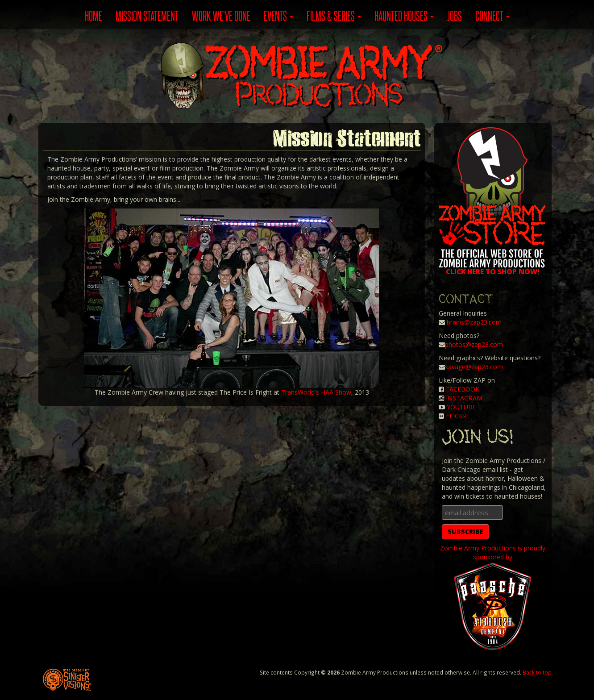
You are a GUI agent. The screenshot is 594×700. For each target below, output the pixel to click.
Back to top (537, 672)
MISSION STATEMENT (147, 16)
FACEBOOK (463, 389)
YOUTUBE (461, 407)
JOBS (455, 16)
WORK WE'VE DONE (221, 16)
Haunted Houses (404, 16)
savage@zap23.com (474, 367)
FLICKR (456, 416)
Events (278, 16)
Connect (492, 16)
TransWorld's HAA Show (316, 392)
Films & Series (334, 16)
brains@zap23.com (474, 322)
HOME (93, 16)
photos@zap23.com (474, 344)
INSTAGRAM (464, 398)
